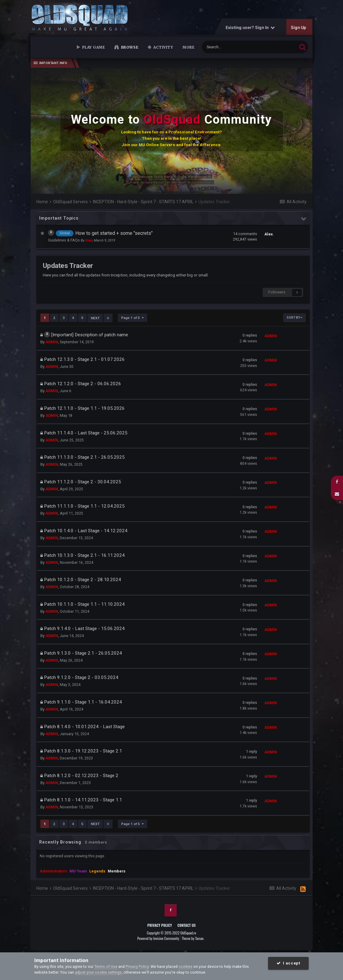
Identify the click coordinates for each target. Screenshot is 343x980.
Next (95, 318)
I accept (288, 963)
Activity (163, 47)
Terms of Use (106, 966)
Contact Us (186, 925)
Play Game (93, 47)
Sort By (294, 318)
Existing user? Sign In (250, 27)
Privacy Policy (160, 925)
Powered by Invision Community (158, 938)
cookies (185, 966)
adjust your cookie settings (98, 972)
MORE (188, 47)
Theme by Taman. (193, 938)
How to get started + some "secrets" (114, 233)
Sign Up (299, 27)
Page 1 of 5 (132, 318)
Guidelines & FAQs (64, 240)
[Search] (234, 47)
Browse (129, 47)
